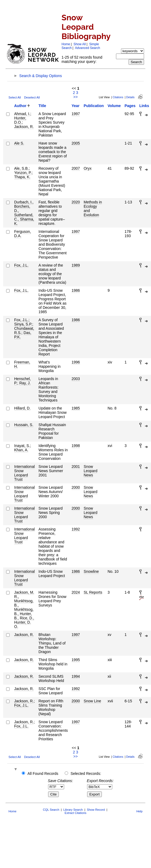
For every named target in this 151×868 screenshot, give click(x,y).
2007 (76, 168)
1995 (76, 660)
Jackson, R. (24, 127)
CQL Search (51, 810)
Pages (130, 106)
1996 (76, 362)
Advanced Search (87, 48)
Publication (94, 106)
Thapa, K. (22, 177)
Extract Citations (75, 813)
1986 (76, 290)
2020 (76, 202)
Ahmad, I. (22, 114)
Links (144, 106)
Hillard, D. (22, 408)
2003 (76, 379)
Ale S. (19, 143)
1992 (76, 529)
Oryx (88, 168)
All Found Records (43, 774)
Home (66, 44)
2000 (76, 487)
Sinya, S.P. (23, 324)
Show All (80, 44)
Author (20, 106)
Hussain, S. (24, 425)
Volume (114, 106)
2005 (76, 143)
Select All (15, 97)
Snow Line (92, 701)
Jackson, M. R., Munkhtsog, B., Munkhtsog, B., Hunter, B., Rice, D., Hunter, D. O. (24, 609)
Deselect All (32, 97)
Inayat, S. (22, 446)
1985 (76, 408)
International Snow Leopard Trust (24, 473)
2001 (76, 467)
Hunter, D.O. (20, 120)
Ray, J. (25, 383)
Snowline (91, 571)
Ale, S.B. (21, 168)
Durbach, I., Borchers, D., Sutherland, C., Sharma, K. (24, 213)
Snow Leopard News (90, 471)
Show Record (96, 810)
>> (75, 97)
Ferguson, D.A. (23, 234)
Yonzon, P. (23, 173)
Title (42, 106)
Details (130, 97)
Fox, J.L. (21, 265)
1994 (76, 676)
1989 (76, 265)
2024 (76, 592)
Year (76, 106)
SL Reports (93, 592)
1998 (76, 446)
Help (139, 811)
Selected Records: (86, 774)
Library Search (73, 810)
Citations (118, 97)
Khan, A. (21, 450)
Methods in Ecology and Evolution (93, 209)
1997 (76, 114)
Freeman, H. (22, 364)
